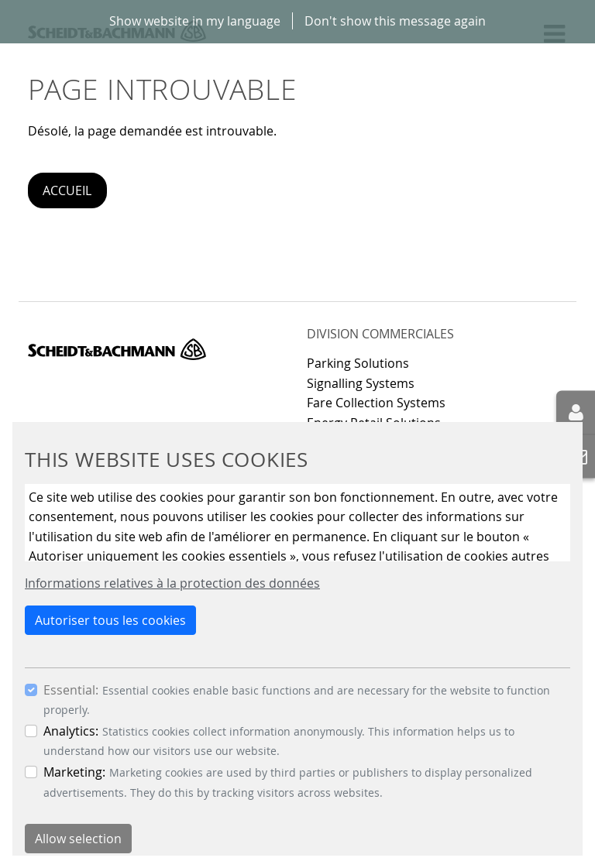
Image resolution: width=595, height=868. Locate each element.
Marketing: (74, 772)
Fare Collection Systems (376, 403)
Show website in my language (195, 21)
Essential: (71, 690)
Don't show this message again (395, 21)
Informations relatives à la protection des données (172, 583)
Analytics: (71, 731)
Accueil (67, 190)
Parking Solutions (358, 363)
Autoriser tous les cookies (110, 620)
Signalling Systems (361, 383)
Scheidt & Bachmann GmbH (117, 349)
